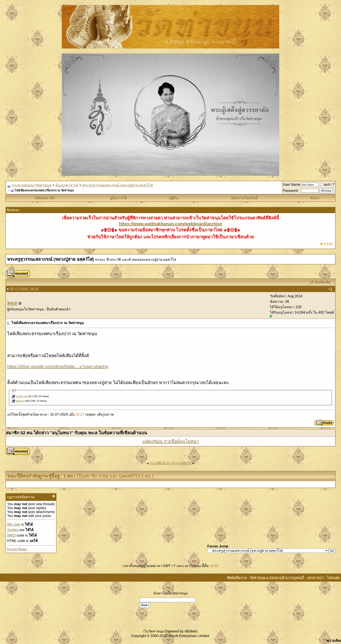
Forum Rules (17, 549)
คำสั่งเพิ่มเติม (321, 282)
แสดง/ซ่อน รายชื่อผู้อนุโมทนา (170, 441)
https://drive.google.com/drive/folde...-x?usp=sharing (58, 366)
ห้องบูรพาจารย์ (67, 185)
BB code (14, 524)
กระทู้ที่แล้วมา (161, 463)
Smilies (13, 530)
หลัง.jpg (20, 401)
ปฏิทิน (173, 198)
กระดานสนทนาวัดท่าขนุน (32, 185)
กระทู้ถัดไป (183, 463)
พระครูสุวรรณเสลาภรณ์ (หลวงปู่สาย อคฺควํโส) (118, 185)
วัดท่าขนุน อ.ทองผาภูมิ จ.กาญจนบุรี (277, 578)
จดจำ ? (327, 185)
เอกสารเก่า (315, 578)
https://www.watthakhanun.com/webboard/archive (171, 224)
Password (290, 191)
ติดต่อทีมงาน (237, 578)
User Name (292, 185)
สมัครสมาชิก (45, 198)
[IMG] (11, 535)
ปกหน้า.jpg (22, 396)
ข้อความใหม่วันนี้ (244, 198)
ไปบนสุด (333, 578)
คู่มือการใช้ (118, 198)
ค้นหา (315, 198)
